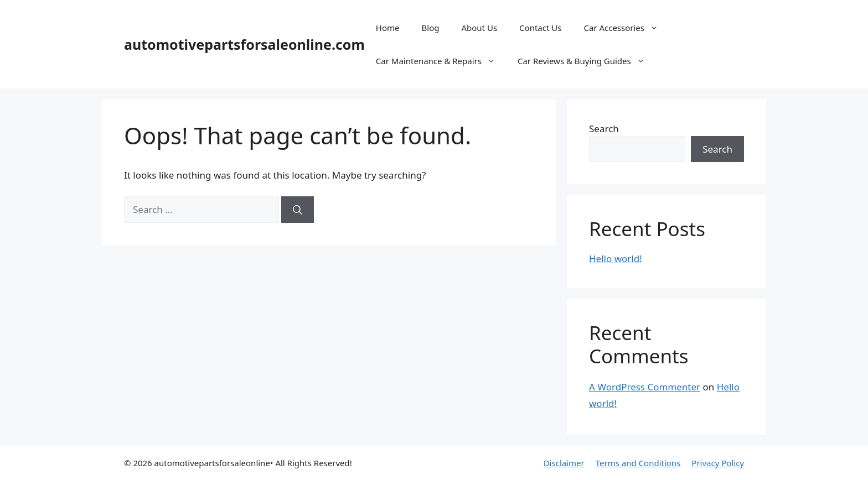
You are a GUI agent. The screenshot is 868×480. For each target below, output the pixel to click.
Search (604, 129)
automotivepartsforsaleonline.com (244, 44)
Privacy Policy (718, 463)
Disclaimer (564, 463)
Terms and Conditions (638, 463)
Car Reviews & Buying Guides (587, 61)
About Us (479, 28)
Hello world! (616, 259)
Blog (431, 28)
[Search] (298, 210)
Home (388, 28)
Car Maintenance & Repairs (441, 61)
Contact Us (540, 28)
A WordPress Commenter (645, 387)
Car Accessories (626, 28)
